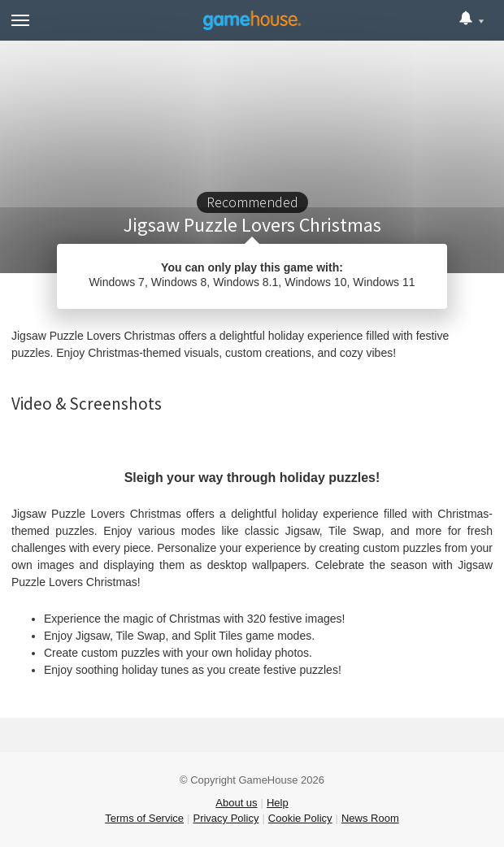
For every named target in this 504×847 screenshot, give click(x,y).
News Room (370, 818)
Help (278, 803)
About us (236, 803)
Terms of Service (144, 818)
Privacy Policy (226, 818)
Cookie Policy (300, 818)
